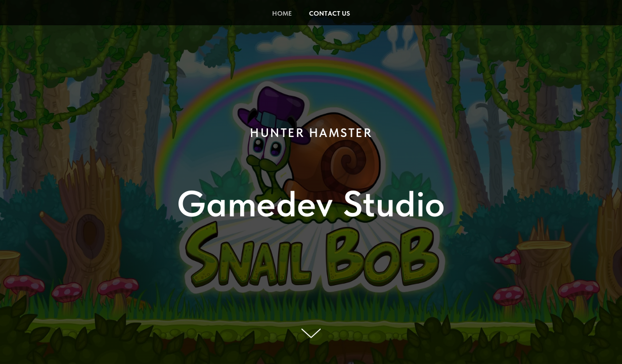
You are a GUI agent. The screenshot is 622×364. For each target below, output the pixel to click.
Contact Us (329, 13)
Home (282, 13)
